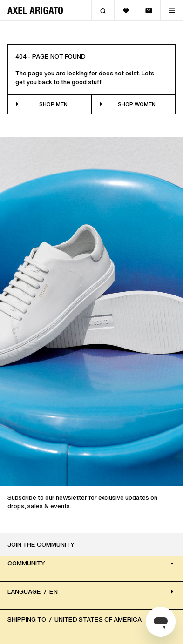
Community (91, 564)
